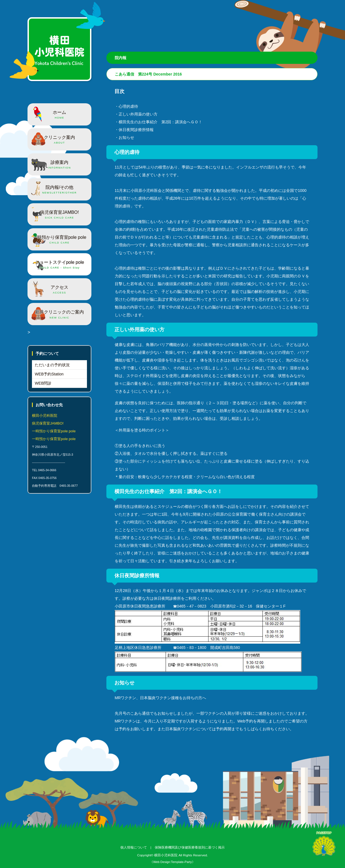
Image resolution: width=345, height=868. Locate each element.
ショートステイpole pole (59, 265)
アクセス (59, 290)
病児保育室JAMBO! (59, 215)
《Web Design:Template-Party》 (172, 862)
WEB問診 (43, 383)
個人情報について (134, 847)
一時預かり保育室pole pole (59, 240)
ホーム (59, 115)
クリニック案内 (59, 140)
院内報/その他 (59, 190)
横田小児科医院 (166, 855)
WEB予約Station (49, 374)
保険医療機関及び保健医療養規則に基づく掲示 (190, 847)
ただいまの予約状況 (52, 365)
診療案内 (59, 165)
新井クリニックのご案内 (59, 315)
